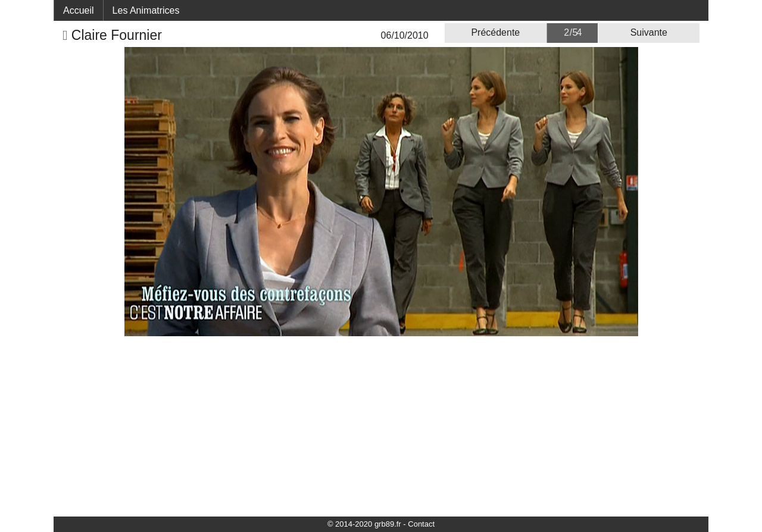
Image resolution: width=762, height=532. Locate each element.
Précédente (495, 32)
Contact (421, 524)
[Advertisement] (381, 425)
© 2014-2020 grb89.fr (364, 524)
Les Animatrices (146, 10)
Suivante (649, 32)
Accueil (79, 10)
